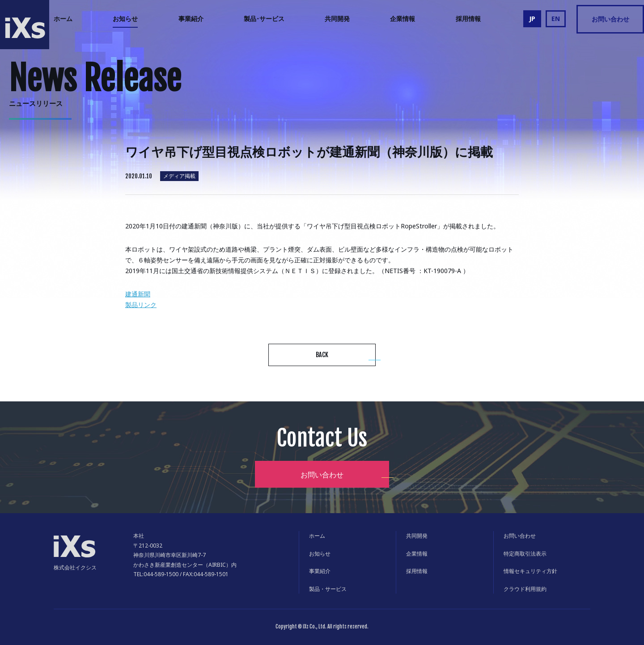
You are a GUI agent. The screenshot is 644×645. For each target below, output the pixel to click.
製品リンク (141, 305)
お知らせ (125, 19)
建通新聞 (138, 294)
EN (556, 19)
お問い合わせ (610, 19)
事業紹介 (191, 19)
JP (532, 19)
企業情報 (402, 19)
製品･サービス (264, 19)
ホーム (63, 19)
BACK (322, 355)
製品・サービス (328, 589)
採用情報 (468, 19)
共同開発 (337, 19)
